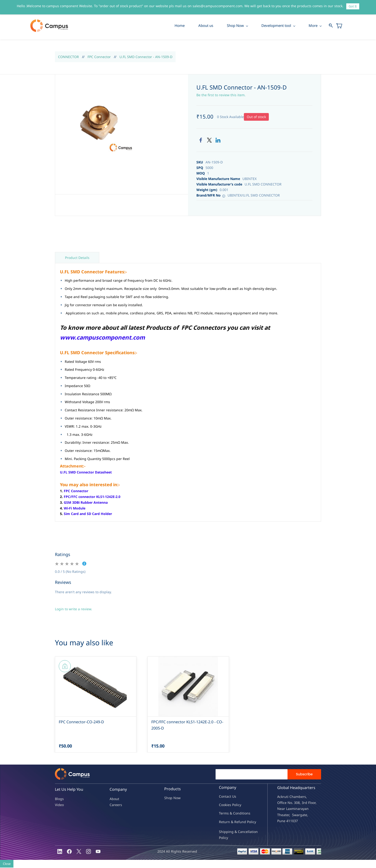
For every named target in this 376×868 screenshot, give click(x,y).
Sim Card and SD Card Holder (88, 514)
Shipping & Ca (230, 832)
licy (239, 805)
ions (247, 814)
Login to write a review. (73, 609)
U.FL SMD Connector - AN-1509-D (146, 57)
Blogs (59, 799)
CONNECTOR (68, 57)
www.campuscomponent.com (102, 338)
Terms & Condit (231, 814)
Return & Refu (230, 822)
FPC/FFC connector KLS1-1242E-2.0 (92, 497)
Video (59, 805)
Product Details (77, 258)
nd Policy (249, 822)
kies (228, 805)
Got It (353, 6)
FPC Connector (99, 57)
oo (223, 805)
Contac (224, 797)
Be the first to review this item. (221, 95)
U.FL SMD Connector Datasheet (86, 473)
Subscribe (304, 775)
